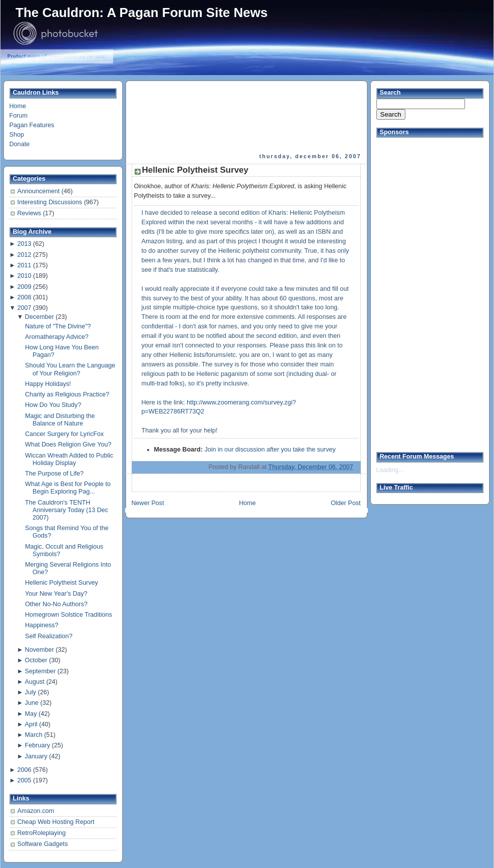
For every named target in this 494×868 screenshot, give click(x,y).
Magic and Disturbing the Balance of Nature (60, 420)
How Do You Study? (53, 405)
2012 (24, 255)
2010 (24, 276)
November (40, 650)
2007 (24, 308)
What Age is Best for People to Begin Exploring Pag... (68, 488)
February (38, 745)
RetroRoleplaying (42, 833)
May (31, 714)
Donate (20, 144)
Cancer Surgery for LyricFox (64, 434)
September (41, 671)
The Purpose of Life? (54, 474)
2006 (24, 770)
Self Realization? (49, 636)
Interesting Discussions (51, 202)
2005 (24, 780)
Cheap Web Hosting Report (56, 822)
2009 (24, 287)
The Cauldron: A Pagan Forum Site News (142, 13)
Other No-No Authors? (56, 604)
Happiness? (42, 625)
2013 (24, 244)
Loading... (390, 470)
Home (18, 106)
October (36, 660)
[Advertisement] (171, 117)
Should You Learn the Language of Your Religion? (70, 369)
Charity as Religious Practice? (67, 394)
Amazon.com (36, 811)
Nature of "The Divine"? (58, 326)
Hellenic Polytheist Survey (62, 583)
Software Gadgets (43, 844)
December (40, 317)
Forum (19, 116)
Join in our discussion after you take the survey (270, 450)
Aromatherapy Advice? (57, 337)
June (32, 703)
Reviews (30, 213)
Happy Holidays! (48, 384)
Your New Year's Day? (56, 594)
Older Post (346, 503)
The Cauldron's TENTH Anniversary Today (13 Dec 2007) (67, 510)
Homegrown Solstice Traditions (69, 615)
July (31, 692)
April (31, 724)
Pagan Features (32, 125)
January (36, 756)
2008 (24, 297)
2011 (24, 265)
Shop (17, 135)
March (34, 735)
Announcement (40, 191)
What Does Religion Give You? (68, 445)
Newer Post (148, 503)
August (35, 682)
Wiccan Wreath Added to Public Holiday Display (69, 459)
